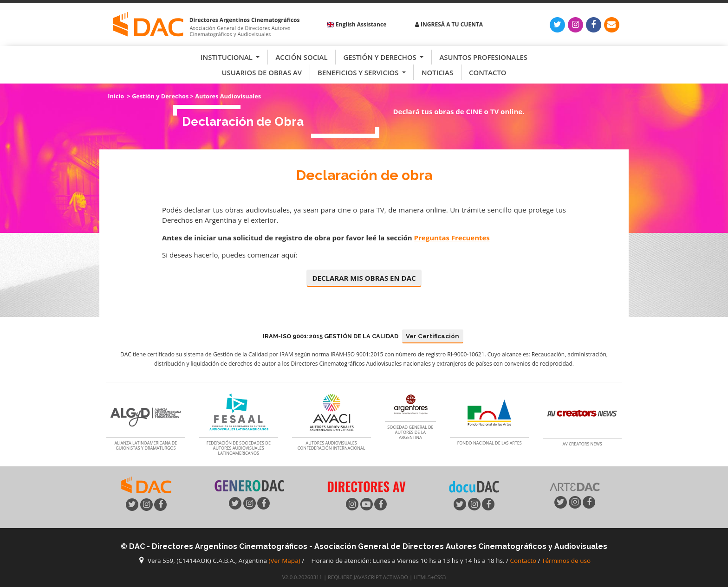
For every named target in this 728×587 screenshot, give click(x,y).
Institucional (227, 57)
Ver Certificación (432, 336)
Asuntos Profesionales (483, 57)
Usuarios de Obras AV (262, 72)
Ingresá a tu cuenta (449, 24)
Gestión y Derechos (380, 57)
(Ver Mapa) (286, 561)
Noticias (437, 72)
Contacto (487, 72)
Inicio (116, 96)
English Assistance (357, 24)
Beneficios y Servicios (359, 72)
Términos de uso (566, 561)
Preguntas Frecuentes (452, 238)
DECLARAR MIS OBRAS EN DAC (364, 278)
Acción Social (301, 57)
